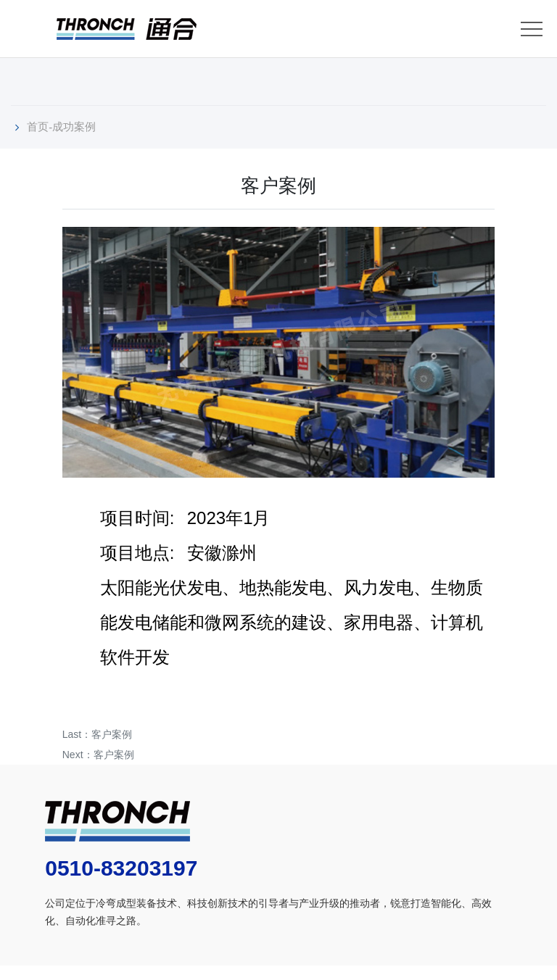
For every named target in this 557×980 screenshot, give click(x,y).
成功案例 (74, 126)
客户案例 (112, 734)
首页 (38, 126)
